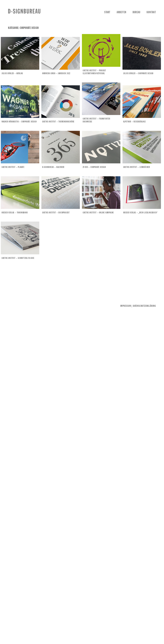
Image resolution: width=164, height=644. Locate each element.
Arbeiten (122, 12)
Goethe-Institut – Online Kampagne (98, 212)
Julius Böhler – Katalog (13, 73)
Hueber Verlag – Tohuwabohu (15, 212)
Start (107, 12)
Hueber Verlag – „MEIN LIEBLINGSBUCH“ (140, 212)
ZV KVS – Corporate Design (94, 167)
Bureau (136, 12)
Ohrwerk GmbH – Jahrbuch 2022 (56, 73)
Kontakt (151, 12)
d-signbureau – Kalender (53, 167)
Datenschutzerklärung (144, 305)
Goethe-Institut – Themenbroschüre (58, 121)
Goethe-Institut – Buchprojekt (56, 212)
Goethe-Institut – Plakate (14, 167)
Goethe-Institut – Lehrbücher (136, 167)
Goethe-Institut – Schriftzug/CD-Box (18, 257)
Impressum (126, 305)
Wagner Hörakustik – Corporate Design (20, 121)
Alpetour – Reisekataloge (134, 121)
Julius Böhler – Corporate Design (138, 73)
